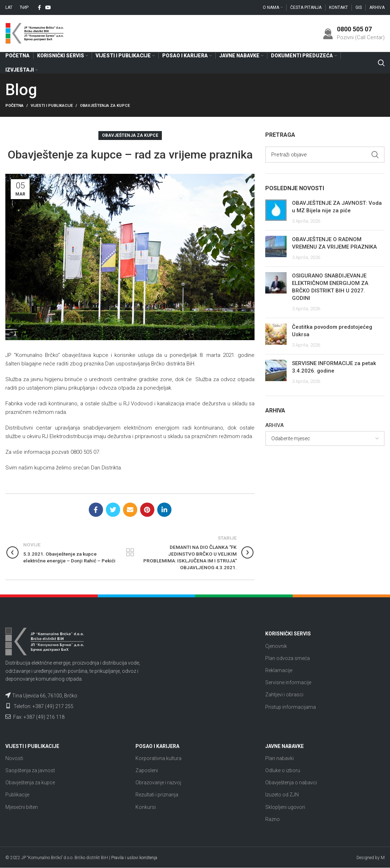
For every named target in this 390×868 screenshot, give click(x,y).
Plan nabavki (279, 758)
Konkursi (146, 807)
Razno (273, 819)
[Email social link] (130, 510)
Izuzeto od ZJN (282, 795)
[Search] (381, 63)
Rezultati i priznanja (157, 795)
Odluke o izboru (283, 771)
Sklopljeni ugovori (285, 807)
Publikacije (17, 795)
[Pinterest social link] (147, 510)
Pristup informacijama (291, 707)
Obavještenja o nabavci (291, 783)
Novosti (14, 758)
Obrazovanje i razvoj (158, 783)
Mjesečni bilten (22, 807)
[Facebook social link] (39, 7)
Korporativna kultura (158, 758)
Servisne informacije (288, 683)
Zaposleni (147, 771)
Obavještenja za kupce (105, 106)
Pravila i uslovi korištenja (134, 858)
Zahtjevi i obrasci (284, 695)
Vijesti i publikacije (52, 106)
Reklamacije (279, 671)
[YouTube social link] (48, 7)
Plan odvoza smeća (288, 658)
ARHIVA (274, 426)
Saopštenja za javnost (30, 771)
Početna (14, 106)
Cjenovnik (276, 646)
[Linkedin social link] (164, 510)
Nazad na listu (130, 553)
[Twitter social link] (113, 510)
